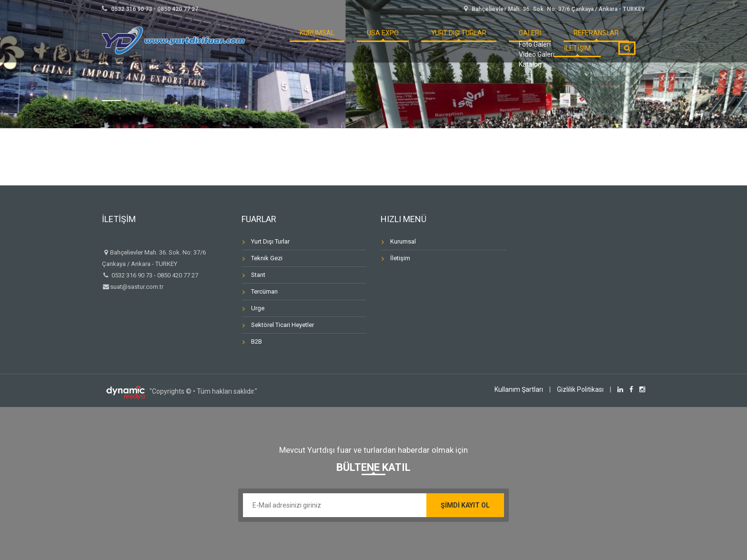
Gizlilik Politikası (580, 389)
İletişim (400, 258)
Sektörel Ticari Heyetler (283, 325)
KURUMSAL (300, 40)
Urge (258, 308)
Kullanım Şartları (519, 389)
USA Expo (353, 40)
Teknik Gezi (267, 258)
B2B (257, 341)
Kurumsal (403, 241)
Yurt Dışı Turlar (417, 40)
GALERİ (476, 40)
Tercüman (264, 291)
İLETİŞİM (584, 40)
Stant (258, 275)
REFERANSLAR (528, 40)
